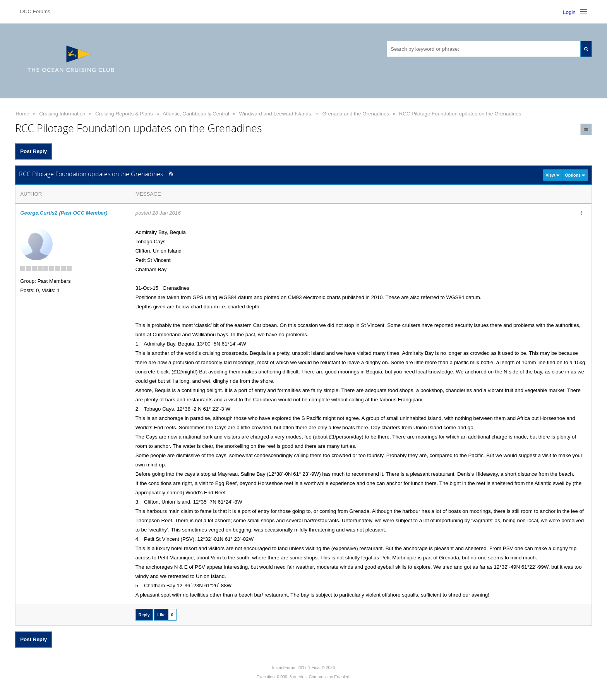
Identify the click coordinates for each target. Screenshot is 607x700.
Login (569, 12)
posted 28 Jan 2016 (158, 213)
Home (22, 114)
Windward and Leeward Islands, (276, 114)
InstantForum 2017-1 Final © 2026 (303, 667)
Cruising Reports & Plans (124, 114)
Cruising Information (62, 114)
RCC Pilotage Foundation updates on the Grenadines (460, 114)
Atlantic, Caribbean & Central (196, 114)
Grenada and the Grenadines (356, 114)
